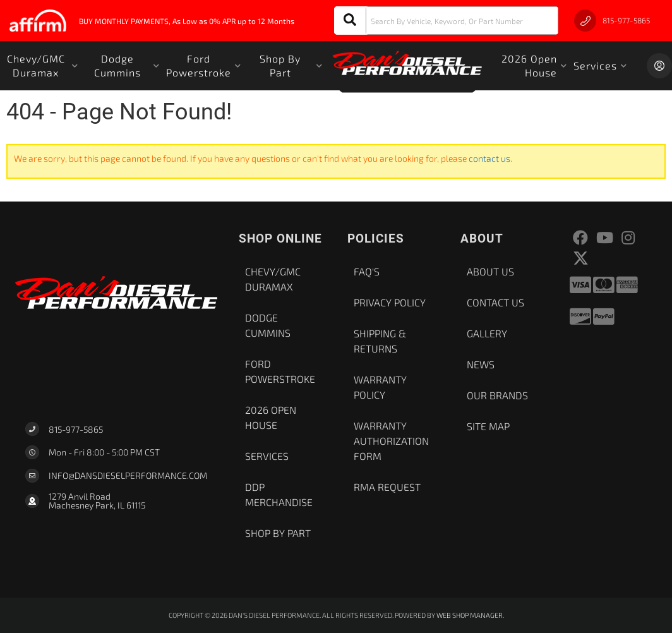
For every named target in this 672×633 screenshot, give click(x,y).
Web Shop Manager (470, 615)
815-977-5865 (76, 429)
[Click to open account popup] (659, 66)
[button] (446, 21)
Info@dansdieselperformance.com (128, 476)
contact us (489, 158)
